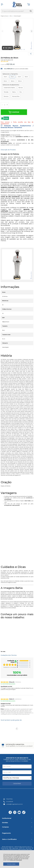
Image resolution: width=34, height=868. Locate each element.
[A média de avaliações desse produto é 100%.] (5, 61)
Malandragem (17, 16)
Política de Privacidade (16, 860)
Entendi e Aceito (11, 864)
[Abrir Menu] (2, 4)
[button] (15, 49)
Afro (11, 16)
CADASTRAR (17, 784)
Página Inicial (4, 16)
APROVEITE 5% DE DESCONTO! (17, 758)
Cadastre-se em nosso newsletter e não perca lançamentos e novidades (17, 760)
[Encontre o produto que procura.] (31, 11)
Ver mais (3, 652)
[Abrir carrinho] (30, 4)
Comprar (14, 112)
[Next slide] (32, 31)
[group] (17, 745)
